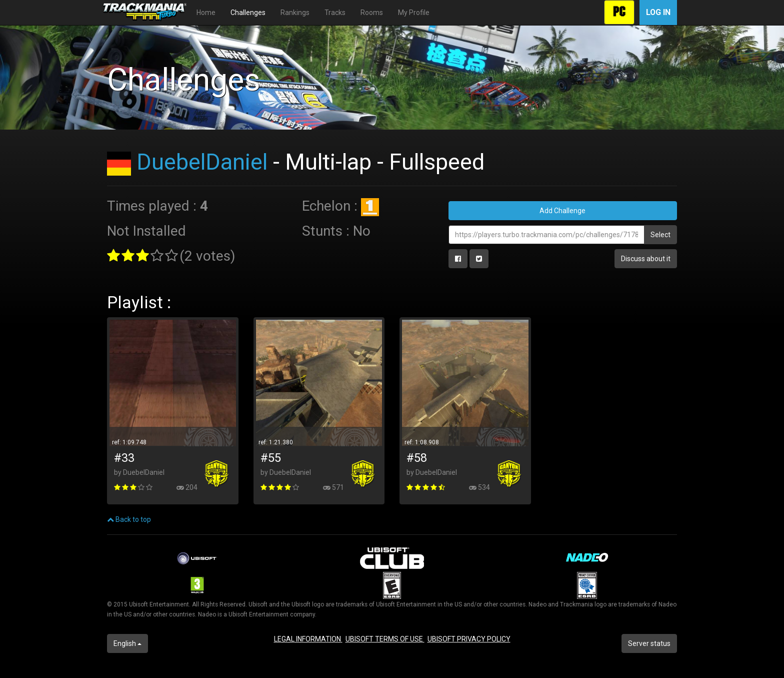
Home (206, 13)
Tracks (335, 13)
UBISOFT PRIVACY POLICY (469, 639)
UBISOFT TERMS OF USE (385, 639)
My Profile (414, 13)
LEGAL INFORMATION (308, 639)
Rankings (295, 13)
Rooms (372, 13)
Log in (658, 12)
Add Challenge (562, 211)
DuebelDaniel (202, 162)
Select (660, 235)
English (127, 643)
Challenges (248, 13)
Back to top (129, 519)
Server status (649, 643)
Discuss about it (646, 259)
